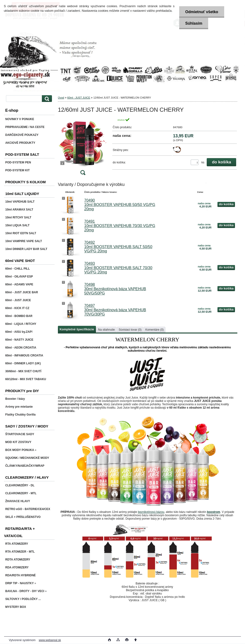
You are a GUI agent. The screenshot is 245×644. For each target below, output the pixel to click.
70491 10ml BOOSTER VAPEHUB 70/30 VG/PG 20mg (120, 226)
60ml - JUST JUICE (79, 98)
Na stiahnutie (106, 330)
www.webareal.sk (50, 640)
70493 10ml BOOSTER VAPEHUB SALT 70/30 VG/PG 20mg (118, 268)
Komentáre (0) (154, 330)
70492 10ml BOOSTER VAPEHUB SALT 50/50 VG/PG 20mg (118, 247)
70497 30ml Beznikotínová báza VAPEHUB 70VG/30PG (115, 310)
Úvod (61, 98)
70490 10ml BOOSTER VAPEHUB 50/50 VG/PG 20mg (120, 205)
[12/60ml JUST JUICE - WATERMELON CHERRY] (83, 148)
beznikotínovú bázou (151, 512)
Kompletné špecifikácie (77, 329)
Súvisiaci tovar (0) (130, 330)
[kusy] (195, 162)
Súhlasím (194, 23)
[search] (46, 99)
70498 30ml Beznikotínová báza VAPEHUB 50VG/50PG (115, 289)
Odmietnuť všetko (202, 12)
